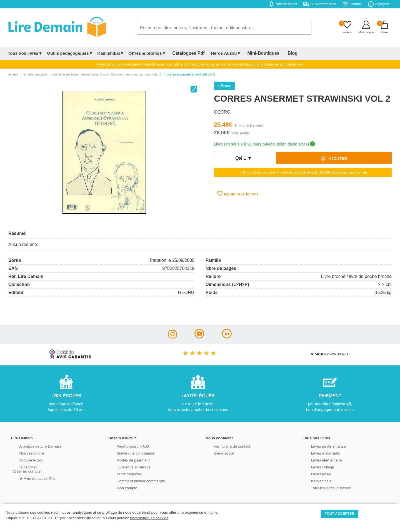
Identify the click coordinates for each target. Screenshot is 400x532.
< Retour (224, 86)
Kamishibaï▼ (111, 53)
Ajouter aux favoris (238, 194)
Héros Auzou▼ (221, 53)
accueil (13, 74)
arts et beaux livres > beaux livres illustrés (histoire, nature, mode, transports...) (107, 74)
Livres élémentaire (319, 460)
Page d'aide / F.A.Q (125, 446)
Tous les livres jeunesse (323, 487)
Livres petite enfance (321, 446)
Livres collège (315, 467)
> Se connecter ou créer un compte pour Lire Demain (303, 172)
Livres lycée (314, 474)
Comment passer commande (132, 480)
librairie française (35, 74)
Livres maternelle (318, 453)
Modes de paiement (125, 460)
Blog (280, 53)
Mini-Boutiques (255, 53)
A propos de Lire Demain (32, 446)
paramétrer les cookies (149, 518)
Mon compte (119, 487)
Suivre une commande (127, 453)
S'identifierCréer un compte (26, 469)
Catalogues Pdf (186, 53)
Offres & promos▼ (147, 53)
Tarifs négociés (122, 474)
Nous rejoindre (24, 453)
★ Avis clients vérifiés (30, 478)
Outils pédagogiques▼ (70, 53)
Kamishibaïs (314, 480)
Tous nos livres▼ (25, 53)
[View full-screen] (194, 89)
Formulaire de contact (224, 446)
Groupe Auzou (24, 460)
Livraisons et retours (126, 467)
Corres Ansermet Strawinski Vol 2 (191, 74)
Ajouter (334, 158)
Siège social (217, 453)
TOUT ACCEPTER (340, 514)
